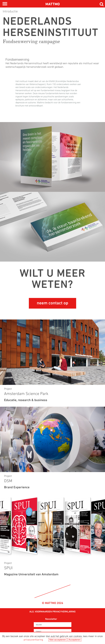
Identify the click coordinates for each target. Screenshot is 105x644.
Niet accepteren (58, 640)
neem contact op (52, 303)
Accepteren (74, 640)
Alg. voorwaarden (41, 612)
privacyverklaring (33, 640)
